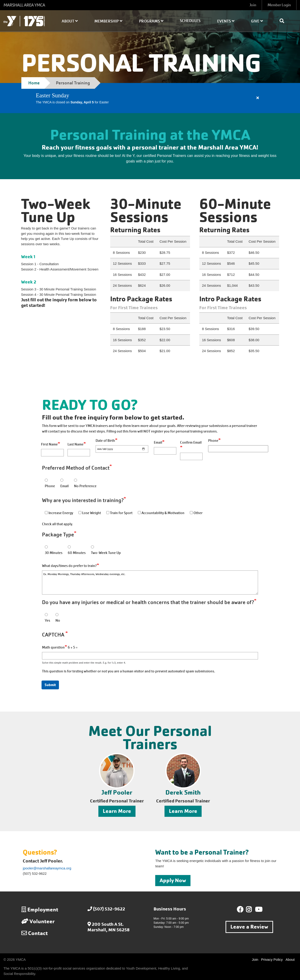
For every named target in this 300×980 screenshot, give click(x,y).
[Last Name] (79, 453)
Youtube (258, 910)
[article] (150, 98)
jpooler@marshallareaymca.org (47, 868)
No (58, 620)
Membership (108, 21)
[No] (57, 615)
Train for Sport (121, 513)
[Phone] (238, 449)
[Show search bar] (284, 21)
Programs (151, 21)
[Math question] (150, 656)
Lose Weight (92, 513)
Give (257, 21)
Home (34, 83)
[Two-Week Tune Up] (92, 547)
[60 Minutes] (69, 547)
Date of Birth (105, 441)
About (70, 21)
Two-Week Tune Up (106, 553)
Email (158, 442)
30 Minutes (54, 553)
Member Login (279, 5)
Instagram (252, 910)
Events (226, 21)
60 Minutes (77, 553)
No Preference (85, 486)
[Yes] (46, 615)
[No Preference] (76, 480)
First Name (49, 444)
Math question (53, 647)
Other (198, 513)
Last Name (76, 444)
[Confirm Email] (191, 456)
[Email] (165, 451)
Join (253, 5)
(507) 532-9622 (109, 909)
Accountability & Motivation (163, 513)
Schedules (190, 21)
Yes (47, 620)
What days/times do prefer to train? (69, 566)
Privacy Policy (272, 959)
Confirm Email (191, 442)
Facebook (240, 910)
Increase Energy (61, 513)
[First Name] (52, 453)
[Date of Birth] (122, 449)
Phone (213, 441)
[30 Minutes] (46, 547)
